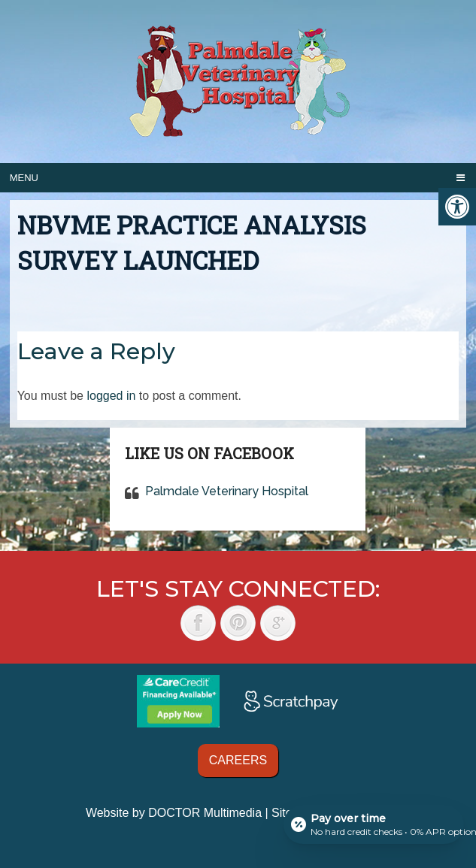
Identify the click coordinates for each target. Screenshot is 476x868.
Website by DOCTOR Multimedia (174, 813)
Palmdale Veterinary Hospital (227, 491)
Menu (24, 178)
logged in (111, 396)
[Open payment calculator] (374, 824)
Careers (238, 760)
